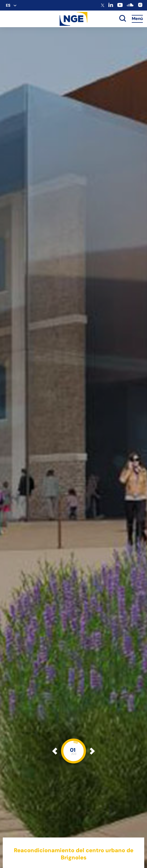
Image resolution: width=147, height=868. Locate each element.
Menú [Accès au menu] (137, 19)
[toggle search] (123, 19)
